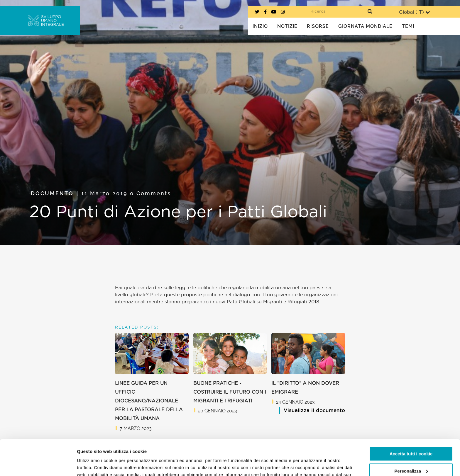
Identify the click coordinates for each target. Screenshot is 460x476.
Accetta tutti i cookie (411, 420)
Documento (52, 193)
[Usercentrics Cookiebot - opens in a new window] (38, 465)
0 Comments (150, 193)
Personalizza (411, 437)
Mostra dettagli (93, 464)
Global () (415, 12)
